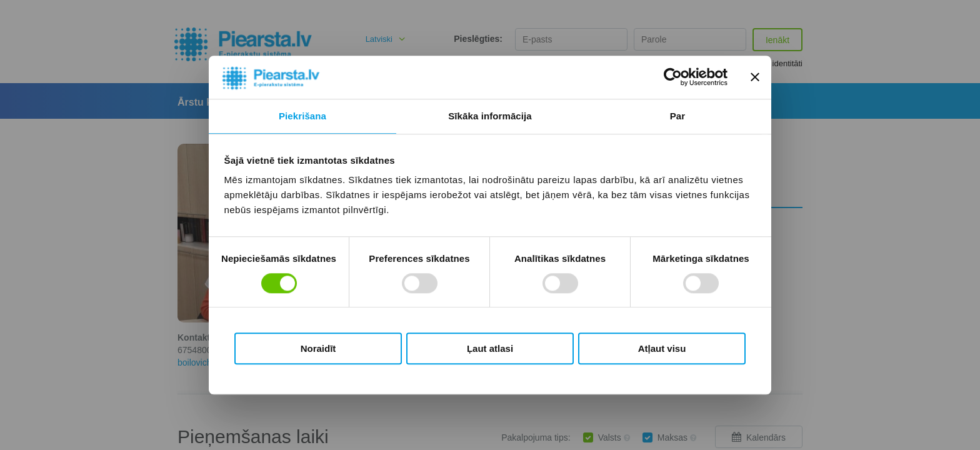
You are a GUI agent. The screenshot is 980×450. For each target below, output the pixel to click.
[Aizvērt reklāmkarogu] (755, 77)
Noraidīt (318, 348)
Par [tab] (678, 116)
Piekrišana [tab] (302, 116)
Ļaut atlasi (490, 348)
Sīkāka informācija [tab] (490, 116)
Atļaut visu (662, 348)
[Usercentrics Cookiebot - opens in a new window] (673, 77)
